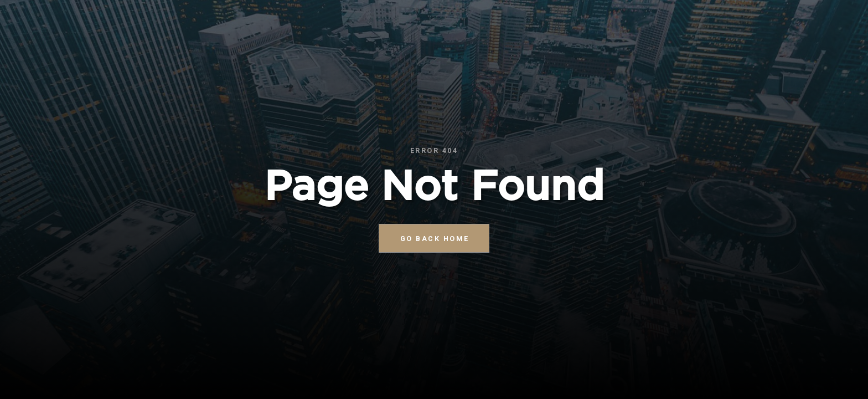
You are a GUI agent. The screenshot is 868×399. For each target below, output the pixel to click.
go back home (435, 239)
